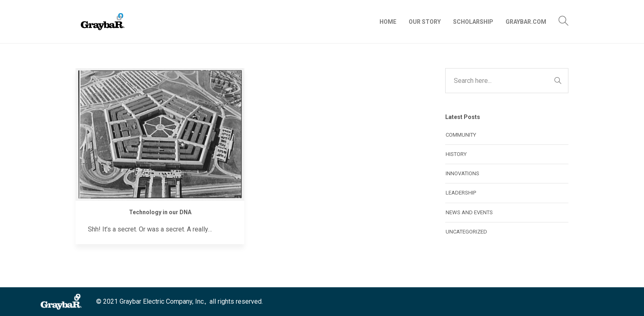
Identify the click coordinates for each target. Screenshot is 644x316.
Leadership (461, 193)
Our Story (425, 22)
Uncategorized (466, 232)
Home (388, 22)
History (456, 154)
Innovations (462, 173)
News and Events (469, 212)
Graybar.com (526, 22)
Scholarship (473, 22)
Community (461, 135)
